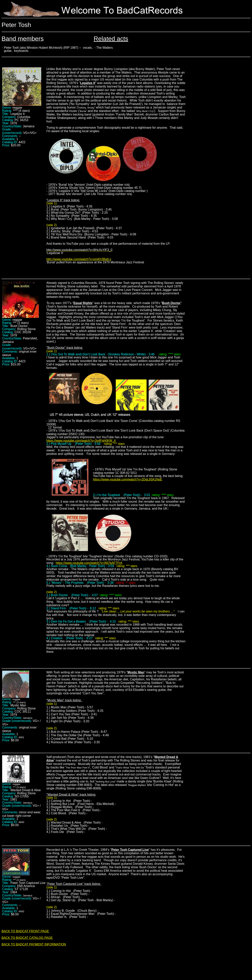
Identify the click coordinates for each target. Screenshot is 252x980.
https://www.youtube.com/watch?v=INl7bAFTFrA (89, 563)
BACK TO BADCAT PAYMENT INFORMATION (34, 944)
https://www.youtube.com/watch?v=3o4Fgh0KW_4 (81, 441)
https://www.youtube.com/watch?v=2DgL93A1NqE (128, 479)
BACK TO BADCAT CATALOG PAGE (27, 938)
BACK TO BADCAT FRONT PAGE (25, 931)
